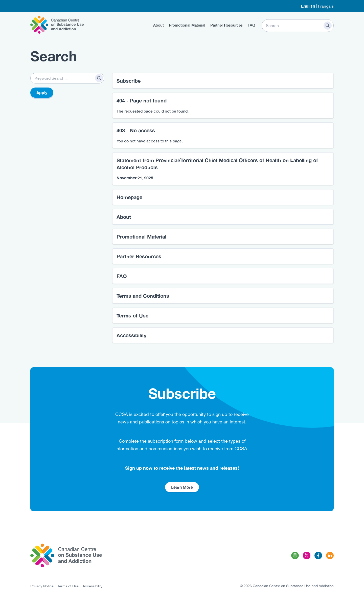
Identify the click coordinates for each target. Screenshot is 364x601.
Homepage (129, 197)
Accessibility (131, 335)
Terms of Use (132, 315)
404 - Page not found (142, 100)
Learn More (182, 487)
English (308, 6)
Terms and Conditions (143, 296)
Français (326, 6)
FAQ (251, 25)
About (158, 25)
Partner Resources (226, 25)
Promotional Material (187, 25)
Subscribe (129, 81)
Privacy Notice (42, 586)
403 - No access (136, 130)
